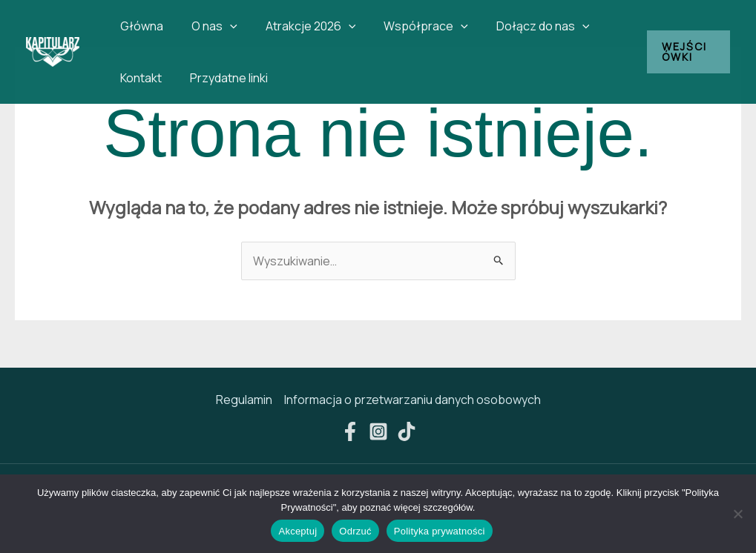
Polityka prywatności (440, 531)
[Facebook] (350, 431)
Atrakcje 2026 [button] (300, 26)
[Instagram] (378, 431)
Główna (139, 26)
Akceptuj (298, 531)
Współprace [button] (410, 26)
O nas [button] (208, 26)
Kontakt (139, 78)
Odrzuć (355, 531)
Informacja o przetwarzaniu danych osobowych (412, 400)
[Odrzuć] (737, 514)
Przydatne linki (222, 78)
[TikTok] (407, 431)
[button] (223, 26)
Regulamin (244, 400)
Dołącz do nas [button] (523, 26)
